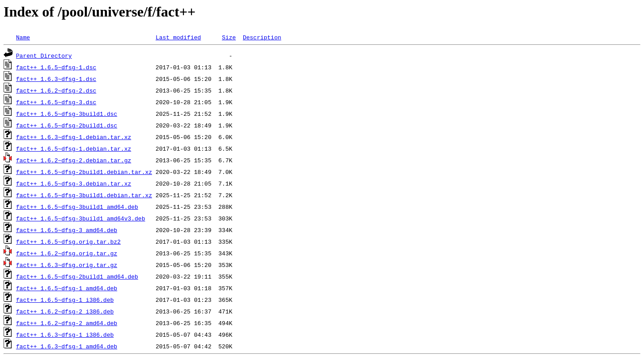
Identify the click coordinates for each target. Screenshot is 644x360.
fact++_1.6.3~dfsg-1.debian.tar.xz (74, 137)
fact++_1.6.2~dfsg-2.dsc (56, 90)
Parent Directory (44, 55)
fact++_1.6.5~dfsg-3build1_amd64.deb (77, 207)
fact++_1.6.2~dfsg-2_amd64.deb (67, 323)
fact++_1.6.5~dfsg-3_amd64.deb (67, 230)
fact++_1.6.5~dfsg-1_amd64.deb (67, 288)
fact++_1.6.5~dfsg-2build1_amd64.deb (77, 276)
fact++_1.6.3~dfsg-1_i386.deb (65, 335)
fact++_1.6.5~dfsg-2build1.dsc (67, 125)
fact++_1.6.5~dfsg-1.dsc (56, 67)
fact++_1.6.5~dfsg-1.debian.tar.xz (74, 148)
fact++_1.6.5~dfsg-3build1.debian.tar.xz (84, 195)
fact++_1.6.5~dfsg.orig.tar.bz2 (68, 241)
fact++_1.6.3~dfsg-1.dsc (56, 79)
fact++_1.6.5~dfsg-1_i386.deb (65, 300)
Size (229, 37)
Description (262, 37)
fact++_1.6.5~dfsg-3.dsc (56, 102)
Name (23, 37)
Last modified (178, 37)
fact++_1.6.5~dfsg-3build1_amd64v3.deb (81, 218)
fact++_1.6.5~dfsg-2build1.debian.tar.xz (84, 172)
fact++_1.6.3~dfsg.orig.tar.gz (67, 265)
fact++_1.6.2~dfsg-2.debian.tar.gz (74, 160)
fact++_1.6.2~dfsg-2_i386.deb (65, 311)
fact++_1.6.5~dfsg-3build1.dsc (67, 114)
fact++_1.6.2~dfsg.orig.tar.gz (67, 253)
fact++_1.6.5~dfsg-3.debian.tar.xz (74, 183)
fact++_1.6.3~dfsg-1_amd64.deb (67, 346)
